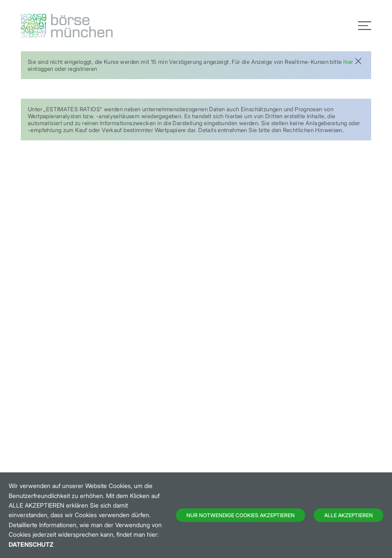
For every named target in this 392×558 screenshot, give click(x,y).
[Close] (358, 60)
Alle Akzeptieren (349, 515)
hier (348, 62)
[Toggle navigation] (365, 26)
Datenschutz (31, 544)
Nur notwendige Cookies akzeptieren (241, 515)
